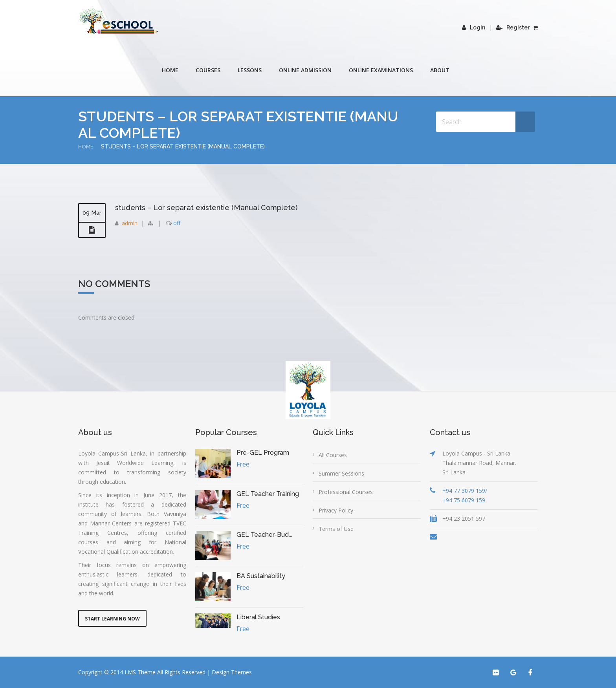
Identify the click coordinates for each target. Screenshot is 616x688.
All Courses (333, 455)
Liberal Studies (258, 617)
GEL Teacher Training (268, 494)
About (440, 70)
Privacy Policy (336, 510)
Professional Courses (346, 492)
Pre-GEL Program (263, 453)
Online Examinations (381, 70)
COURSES (208, 70)
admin (130, 223)
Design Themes (232, 672)
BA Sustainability (261, 576)
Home (170, 70)
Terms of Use (336, 529)
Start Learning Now (112, 619)
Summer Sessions (341, 473)
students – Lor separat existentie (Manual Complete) (213, 207)
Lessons (250, 70)
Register (513, 27)
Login (474, 27)
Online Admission (305, 70)
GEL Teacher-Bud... (264, 535)
